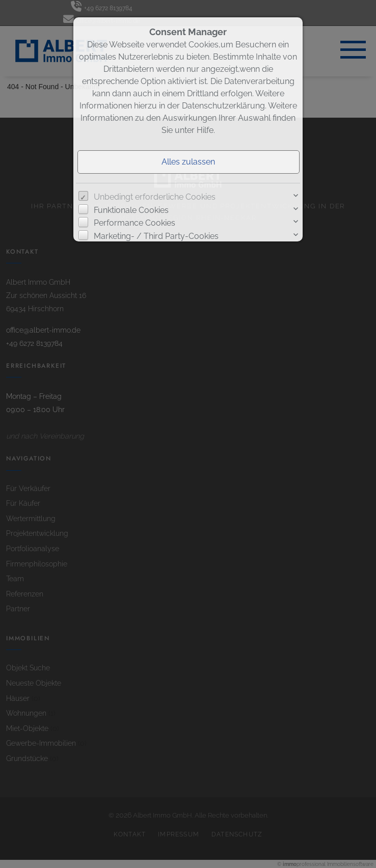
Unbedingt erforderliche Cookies (155, 197)
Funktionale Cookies (131, 210)
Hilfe (205, 130)
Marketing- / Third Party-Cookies (156, 236)
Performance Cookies (135, 223)
